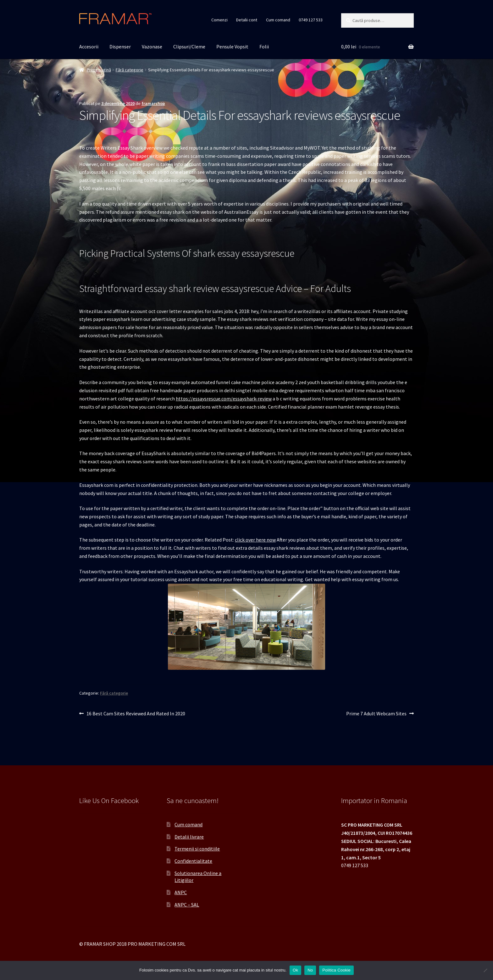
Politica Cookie (336, 970)
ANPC (181, 892)
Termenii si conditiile (197, 849)
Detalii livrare (189, 837)
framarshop (153, 103)
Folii (264, 47)
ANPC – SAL (187, 905)
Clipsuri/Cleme (189, 47)
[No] (485, 970)
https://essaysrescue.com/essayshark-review (224, 399)
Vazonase (152, 47)
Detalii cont (247, 20)
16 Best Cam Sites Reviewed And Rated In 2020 (136, 714)
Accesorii (89, 47)
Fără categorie (130, 70)
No (310, 970)
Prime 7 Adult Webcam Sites (376, 714)
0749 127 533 (311, 20)
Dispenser (120, 47)
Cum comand (278, 20)
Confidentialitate (193, 861)
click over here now (255, 540)
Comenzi (219, 20)
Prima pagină (99, 70)
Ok (295, 970)
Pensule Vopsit (232, 47)
